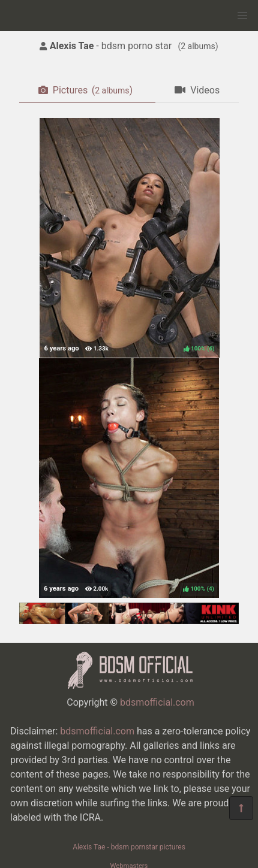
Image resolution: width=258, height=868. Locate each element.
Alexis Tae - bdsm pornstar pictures (129, 847)
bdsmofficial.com (157, 702)
